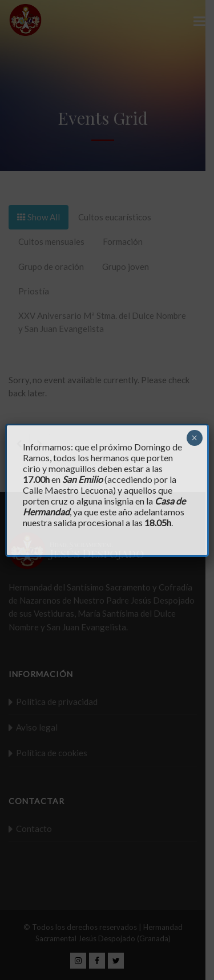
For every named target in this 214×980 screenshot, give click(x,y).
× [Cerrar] (194, 438)
